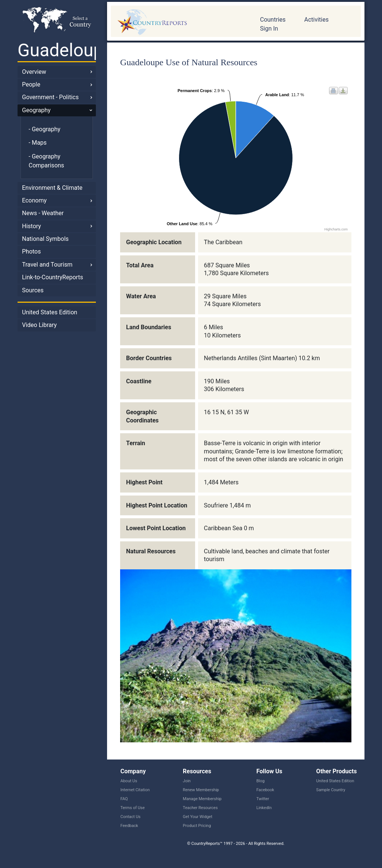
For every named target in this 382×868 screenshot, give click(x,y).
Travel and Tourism (47, 265)
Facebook (265, 790)
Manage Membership (202, 799)
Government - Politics (50, 97)
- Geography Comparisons (46, 161)
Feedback (129, 826)
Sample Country (331, 790)
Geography (36, 110)
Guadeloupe (57, 50)
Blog (260, 781)
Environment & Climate (52, 188)
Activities (316, 20)
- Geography (45, 129)
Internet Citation (135, 790)
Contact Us (131, 817)
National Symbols (45, 239)
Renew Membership (201, 790)
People (31, 84)
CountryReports (180, 22)
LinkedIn (264, 808)
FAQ (124, 799)
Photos (32, 251)
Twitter (263, 799)
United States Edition (50, 312)
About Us (129, 781)
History (32, 226)
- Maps (38, 143)
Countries (273, 20)
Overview (34, 72)
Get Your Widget (198, 817)
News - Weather (43, 213)
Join (187, 781)
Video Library (39, 325)
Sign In (269, 29)
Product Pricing (197, 826)
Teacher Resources (200, 808)
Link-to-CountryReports (53, 277)
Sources (33, 290)
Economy (34, 200)
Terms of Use (133, 808)
